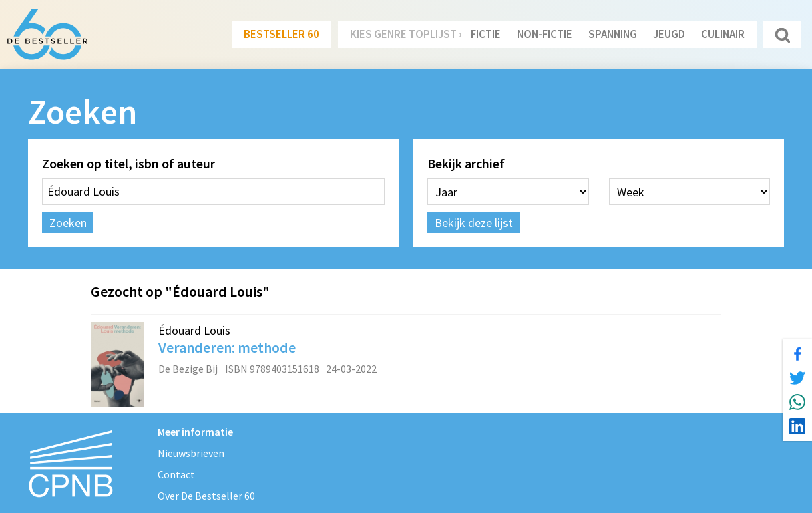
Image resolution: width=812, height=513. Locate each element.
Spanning (613, 34)
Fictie (486, 34)
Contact (176, 474)
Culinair (723, 34)
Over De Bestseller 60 (206, 496)
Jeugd (669, 34)
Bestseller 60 (281, 34)
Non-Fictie (545, 34)
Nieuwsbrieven (191, 453)
